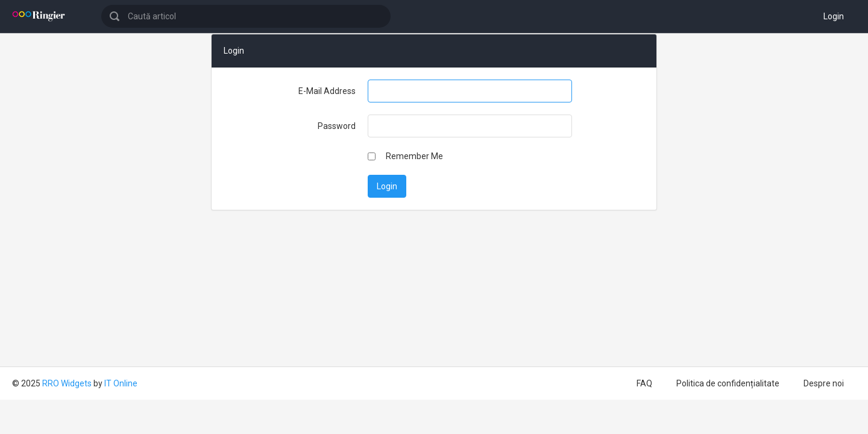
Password (337, 126)
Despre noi (824, 383)
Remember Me (414, 156)
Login (834, 16)
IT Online (121, 383)
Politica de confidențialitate (728, 383)
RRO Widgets (67, 383)
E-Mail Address (327, 91)
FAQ (644, 383)
